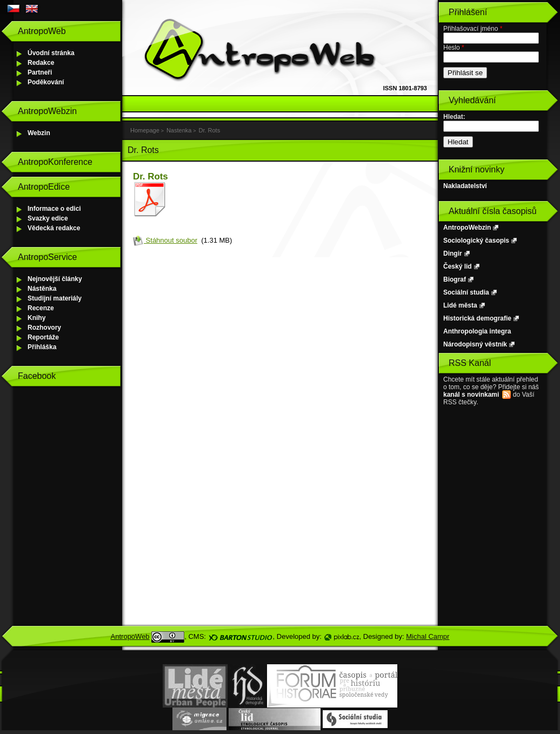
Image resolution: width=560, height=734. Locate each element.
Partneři (40, 72)
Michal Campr (428, 636)
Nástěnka (42, 289)
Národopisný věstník (475, 344)
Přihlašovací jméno (473, 29)
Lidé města (460, 305)
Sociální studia (466, 292)
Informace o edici (54, 209)
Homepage (145, 130)
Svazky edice (48, 218)
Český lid (458, 266)
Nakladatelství (465, 186)
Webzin (39, 133)
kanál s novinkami (471, 395)
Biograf (455, 279)
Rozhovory (44, 328)
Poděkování (46, 82)
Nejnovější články (55, 279)
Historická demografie (477, 318)
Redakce (41, 63)
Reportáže (43, 337)
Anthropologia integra (477, 331)
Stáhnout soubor (165, 240)
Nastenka (179, 130)
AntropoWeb (130, 636)
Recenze (41, 308)
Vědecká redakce (54, 228)
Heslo (454, 48)
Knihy (36, 318)
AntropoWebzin (467, 228)
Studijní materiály (55, 298)
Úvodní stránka (51, 53)
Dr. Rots (209, 130)
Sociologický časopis (476, 241)
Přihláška (42, 347)
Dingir (453, 253)
